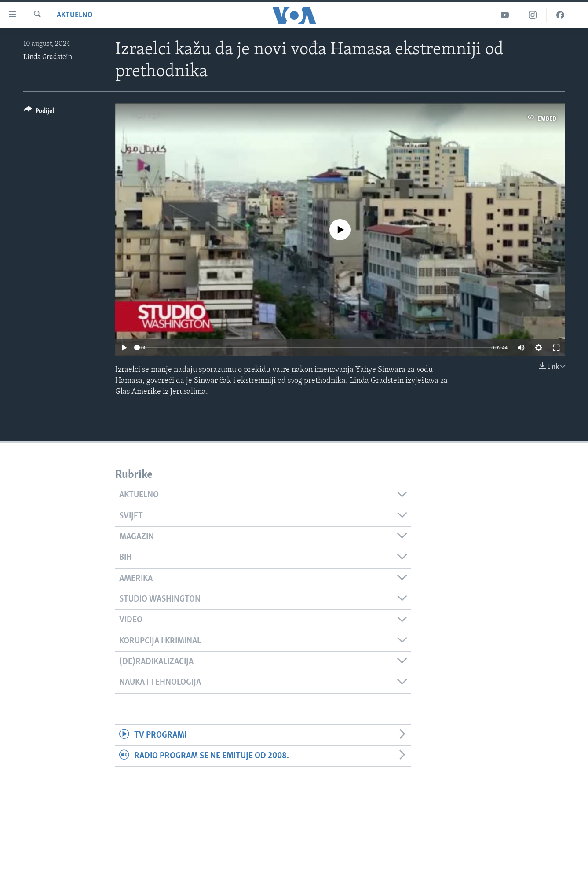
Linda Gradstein (48, 57)
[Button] (40, 112)
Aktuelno (75, 15)
